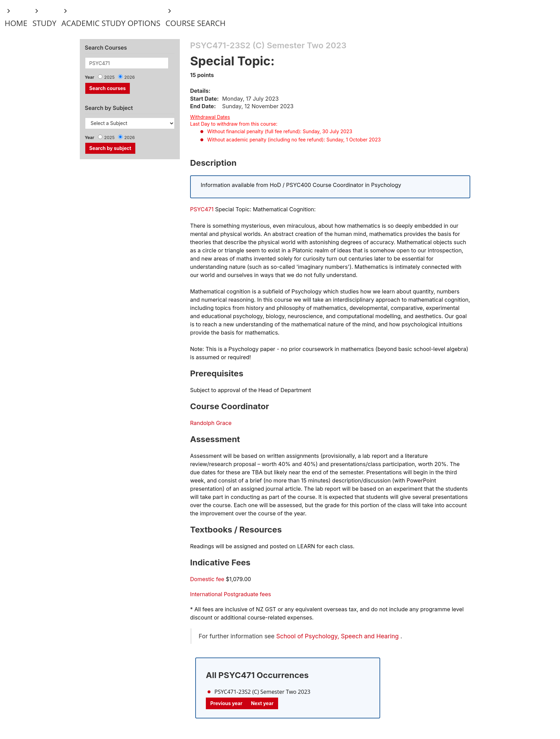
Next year (262, 703)
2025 (109, 77)
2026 (130, 77)
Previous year (226, 703)
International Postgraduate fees (231, 594)
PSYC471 (202, 209)
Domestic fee (207, 579)
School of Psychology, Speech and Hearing (337, 636)
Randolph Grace (211, 423)
